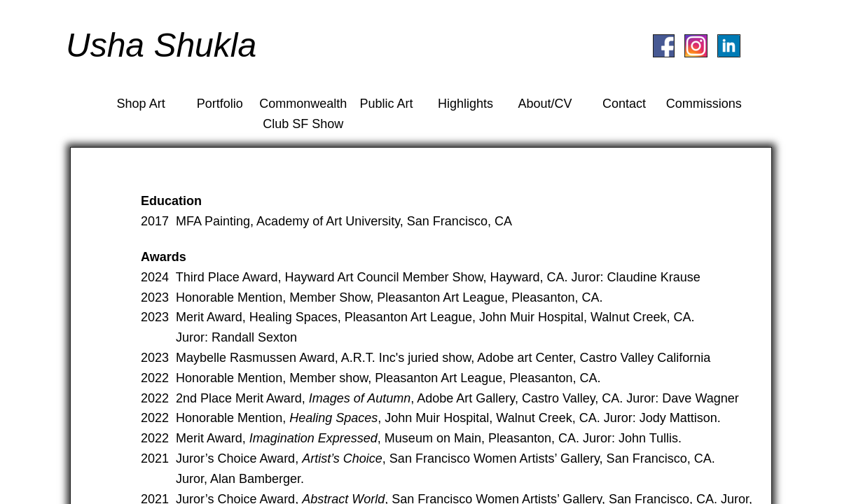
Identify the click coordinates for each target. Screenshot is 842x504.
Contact (624, 104)
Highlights (465, 104)
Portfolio (220, 104)
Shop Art (141, 104)
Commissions (704, 104)
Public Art (387, 104)
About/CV (545, 104)
